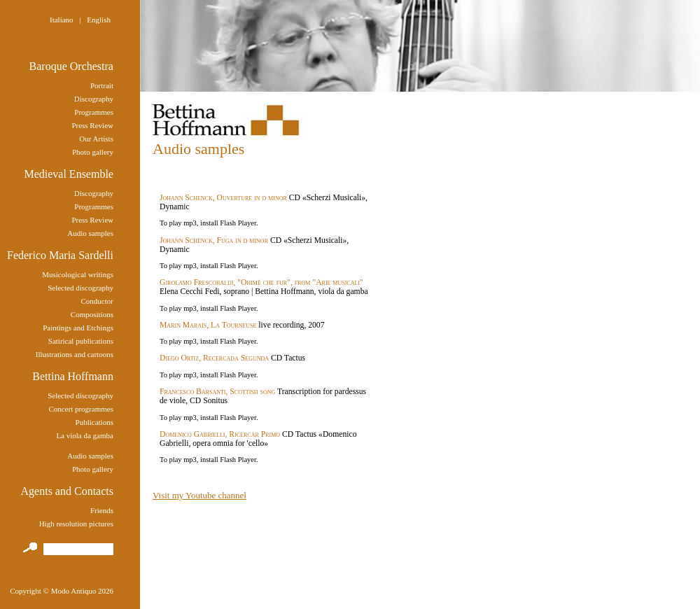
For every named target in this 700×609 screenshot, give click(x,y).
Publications (94, 422)
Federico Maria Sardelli (60, 255)
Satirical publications (81, 341)
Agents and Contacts (67, 491)
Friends (102, 510)
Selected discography (80, 288)
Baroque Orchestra (71, 66)
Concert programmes (81, 409)
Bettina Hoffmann (73, 376)
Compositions (92, 314)
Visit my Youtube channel (199, 495)
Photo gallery (93, 152)
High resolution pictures (76, 524)
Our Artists (96, 139)
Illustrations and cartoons (75, 354)
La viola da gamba (85, 435)
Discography (94, 99)
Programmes (94, 112)
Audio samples (90, 233)
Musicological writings (78, 274)
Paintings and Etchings (78, 328)
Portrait (102, 85)
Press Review (92, 125)
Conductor (97, 301)
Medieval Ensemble (69, 174)
